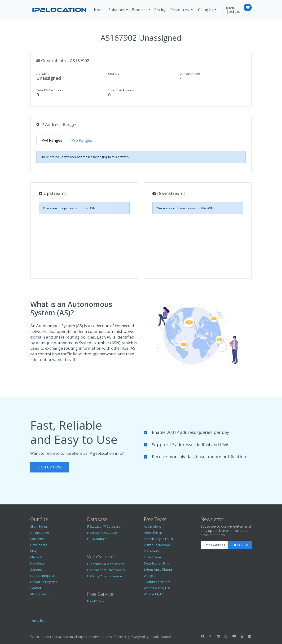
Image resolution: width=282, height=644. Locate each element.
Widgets (150, 576)
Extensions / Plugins (158, 569)
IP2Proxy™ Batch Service (105, 576)
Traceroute (152, 551)
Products (140, 10)
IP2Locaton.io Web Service (106, 564)
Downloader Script (157, 563)
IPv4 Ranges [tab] (51, 140)
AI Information (40, 594)
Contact (36, 588)
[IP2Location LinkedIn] (250, 636)
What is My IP (153, 594)
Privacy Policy (139, 637)
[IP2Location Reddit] (218, 636)
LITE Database (97, 539)
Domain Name (190, 74)
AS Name (43, 74)
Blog (33, 551)
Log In (205, 10)
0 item (230, 8)
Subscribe (240, 545)
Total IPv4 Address (50, 90)
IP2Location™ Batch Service (106, 570)
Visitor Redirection (157, 545)
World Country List (157, 588)
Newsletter (38, 563)
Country (114, 74)
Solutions (117, 10)
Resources (180, 10)
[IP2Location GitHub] (226, 636)
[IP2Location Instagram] (242, 636)
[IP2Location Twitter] (210, 636)
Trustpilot (37, 621)
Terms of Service (115, 637)
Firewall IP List (154, 533)
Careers (36, 569)
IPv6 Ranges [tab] (81, 140)
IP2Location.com (62, 637)
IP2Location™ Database (104, 526)
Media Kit (37, 557)
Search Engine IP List (159, 539)
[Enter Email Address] (214, 545)
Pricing (160, 10)
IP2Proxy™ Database (102, 533)
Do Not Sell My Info (44, 582)
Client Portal (39, 526)
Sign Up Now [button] (50, 467)
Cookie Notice (161, 637)
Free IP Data (96, 601)
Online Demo (40, 533)
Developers (39, 545)
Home (99, 10)
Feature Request (42, 576)
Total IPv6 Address (121, 90)
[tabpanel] (141, 157)
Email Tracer (153, 557)
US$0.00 (235, 12)
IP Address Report (157, 582)
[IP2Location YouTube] (234, 636)
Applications (153, 526)
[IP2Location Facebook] (203, 636)
